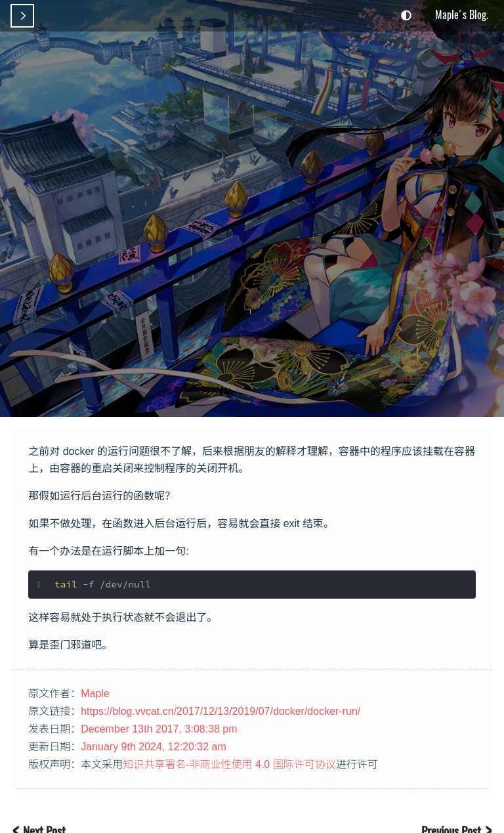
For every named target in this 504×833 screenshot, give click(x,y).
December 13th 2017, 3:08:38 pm (159, 729)
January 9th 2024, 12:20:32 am (154, 747)
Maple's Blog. (462, 14)
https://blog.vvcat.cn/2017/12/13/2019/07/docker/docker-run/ (220, 711)
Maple (95, 694)
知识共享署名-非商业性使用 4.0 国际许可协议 (229, 764)
